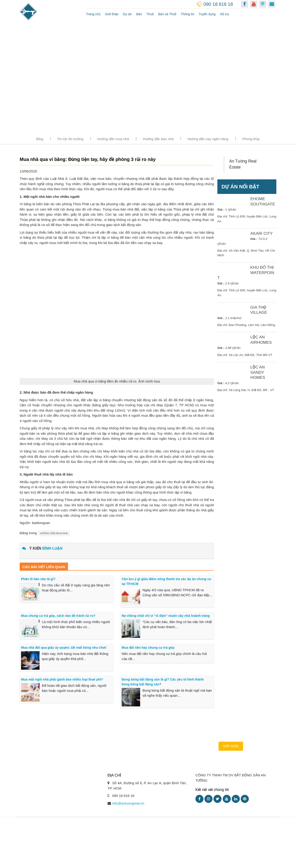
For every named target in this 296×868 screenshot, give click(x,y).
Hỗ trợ (224, 14)
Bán (139, 14)
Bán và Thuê (167, 14)
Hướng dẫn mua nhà (113, 139)
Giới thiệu (112, 14)
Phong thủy (251, 139)
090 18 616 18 (218, 4)
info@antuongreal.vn (128, 819)
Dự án (127, 14)
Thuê (150, 14)
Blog (40, 139)
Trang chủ (93, 14)
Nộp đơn (231, 762)
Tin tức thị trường (70, 139)
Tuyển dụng (207, 14)
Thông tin (188, 14)
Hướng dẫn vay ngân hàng (208, 139)
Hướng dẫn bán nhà (158, 139)
